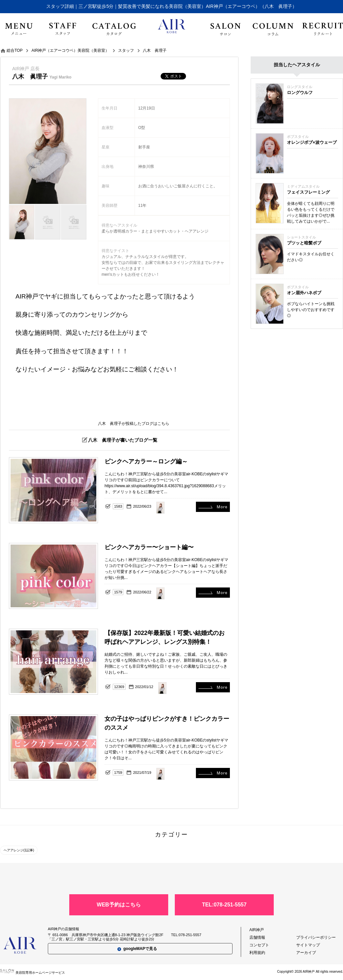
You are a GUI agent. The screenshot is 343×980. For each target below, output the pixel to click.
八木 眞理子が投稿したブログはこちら (134, 424)
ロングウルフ (300, 93)
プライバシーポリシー (316, 937)
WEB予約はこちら (119, 905)
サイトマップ (308, 945)
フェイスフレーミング (308, 192)
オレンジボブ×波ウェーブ (312, 142)
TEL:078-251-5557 (224, 905)
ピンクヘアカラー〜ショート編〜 (213, 593)
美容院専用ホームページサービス (32, 973)
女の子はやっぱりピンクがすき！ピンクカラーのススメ (213, 773)
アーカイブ (306, 953)
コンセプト (259, 945)
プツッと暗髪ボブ (304, 243)
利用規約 (257, 953)
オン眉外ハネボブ (304, 293)
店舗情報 (257, 937)
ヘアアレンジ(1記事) (19, 850)
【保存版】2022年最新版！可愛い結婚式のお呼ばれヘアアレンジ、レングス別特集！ (213, 687)
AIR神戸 (257, 930)
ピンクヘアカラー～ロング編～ (213, 507)
